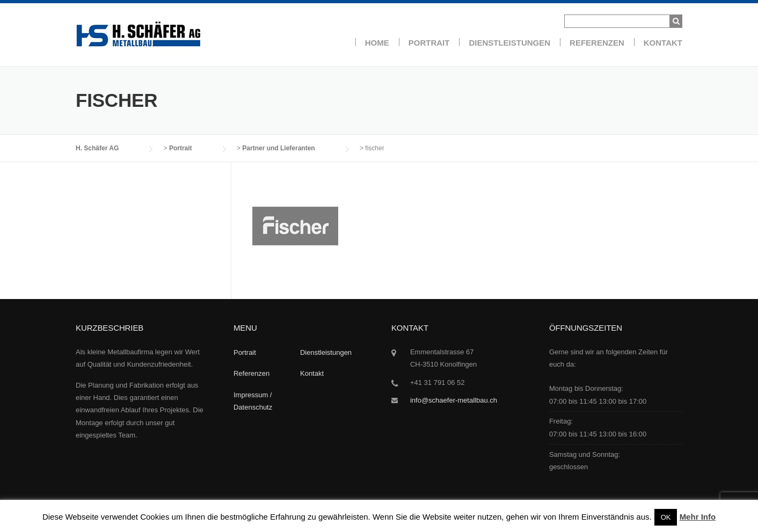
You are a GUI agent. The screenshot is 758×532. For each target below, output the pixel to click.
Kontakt (663, 43)
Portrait (429, 43)
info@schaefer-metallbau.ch (454, 400)
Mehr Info (698, 517)
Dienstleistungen (509, 43)
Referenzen (597, 43)
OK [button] (666, 517)
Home (377, 43)
